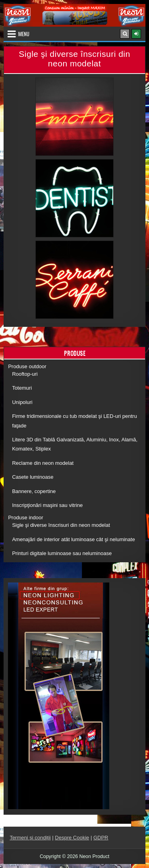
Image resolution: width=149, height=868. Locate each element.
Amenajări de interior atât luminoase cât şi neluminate (73, 539)
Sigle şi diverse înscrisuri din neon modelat (61, 525)
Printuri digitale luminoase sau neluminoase (62, 553)
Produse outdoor (27, 366)
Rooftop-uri (25, 374)
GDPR (101, 838)
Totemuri (22, 388)
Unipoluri (22, 402)
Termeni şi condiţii (30, 838)
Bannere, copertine (34, 491)
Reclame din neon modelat (43, 463)
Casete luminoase (33, 477)
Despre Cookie (72, 838)
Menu (24, 34)
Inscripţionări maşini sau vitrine (47, 505)
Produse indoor (25, 517)
